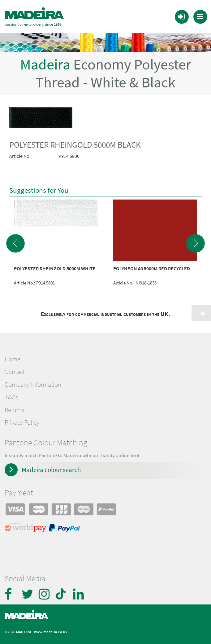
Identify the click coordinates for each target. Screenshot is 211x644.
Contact (15, 372)
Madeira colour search (51, 469)
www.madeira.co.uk (51, 631)
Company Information (33, 384)
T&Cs (11, 397)
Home (13, 359)
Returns (14, 410)
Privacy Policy (22, 422)
